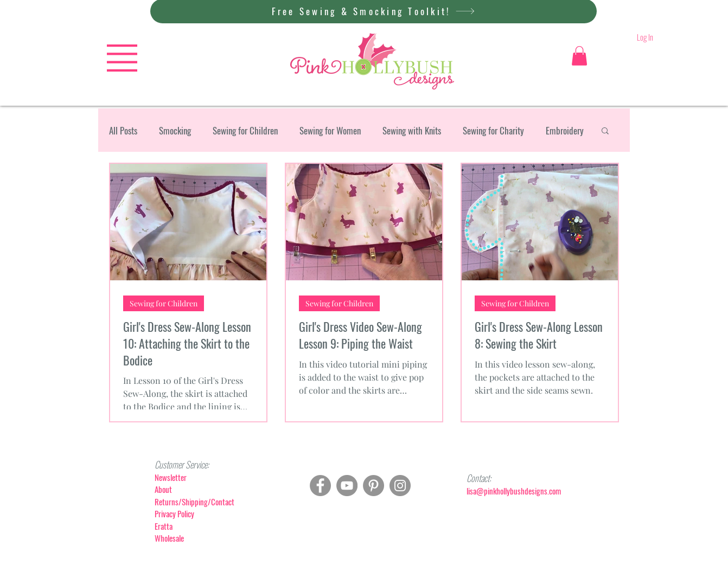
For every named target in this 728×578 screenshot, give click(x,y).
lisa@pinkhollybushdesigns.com (514, 491)
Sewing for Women (330, 130)
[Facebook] (320, 486)
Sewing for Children (245, 130)
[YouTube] (347, 486)
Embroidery (565, 130)
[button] (122, 58)
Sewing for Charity (493, 130)
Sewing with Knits (412, 130)
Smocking (175, 130)
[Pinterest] (373, 486)
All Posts (123, 130)
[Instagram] (400, 486)
